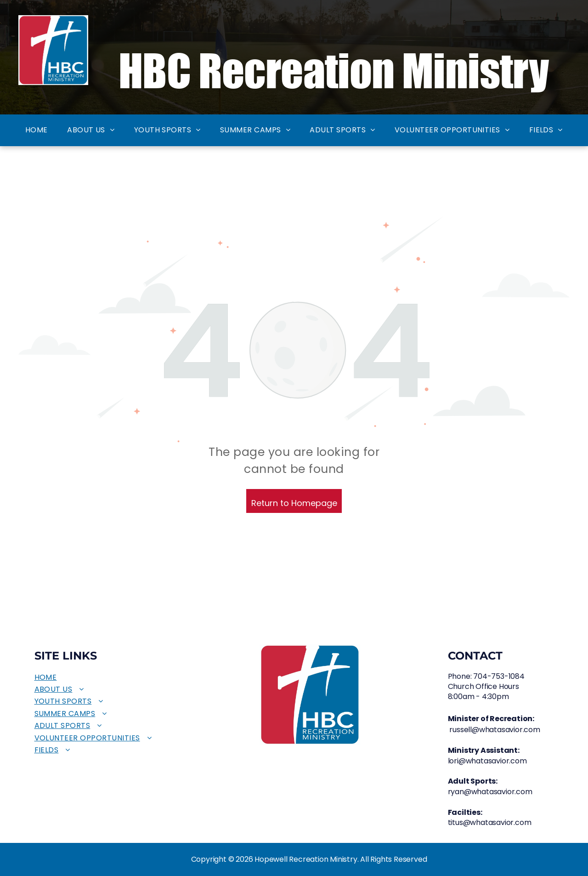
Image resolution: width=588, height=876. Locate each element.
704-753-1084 (499, 676)
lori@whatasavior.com (487, 761)
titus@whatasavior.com (490, 822)
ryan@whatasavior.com (490, 792)
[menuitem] (37, 130)
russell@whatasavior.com (495, 730)
